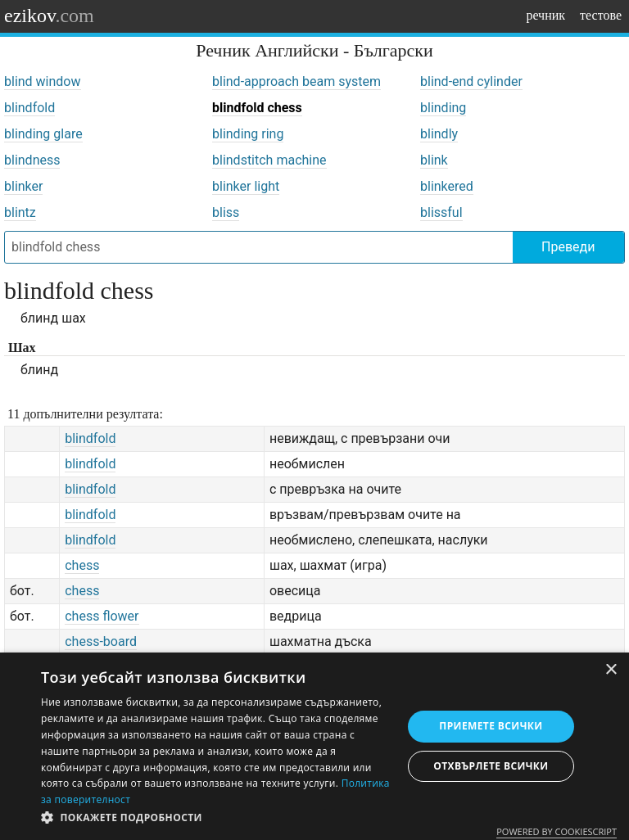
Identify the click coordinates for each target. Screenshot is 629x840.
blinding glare (43, 134)
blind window (43, 81)
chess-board (101, 641)
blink (434, 160)
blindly (439, 134)
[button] (216, 818)
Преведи (568, 247)
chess (82, 565)
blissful (441, 212)
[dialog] (314, 746)
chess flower (102, 616)
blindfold (29, 108)
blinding (443, 108)
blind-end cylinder (471, 81)
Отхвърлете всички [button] (491, 766)
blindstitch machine (269, 160)
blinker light (246, 186)
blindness (32, 160)
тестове (601, 15)
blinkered (447, 186)
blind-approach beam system (296, 81)
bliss (226, 212)
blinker (23, 186)
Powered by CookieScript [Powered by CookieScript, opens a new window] (557, 831)
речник (545, 15)
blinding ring (248, 134)
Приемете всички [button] (491, 726)
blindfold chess (257, 108)
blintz (20, 212)
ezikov (49, 16)
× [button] (611, 670)
